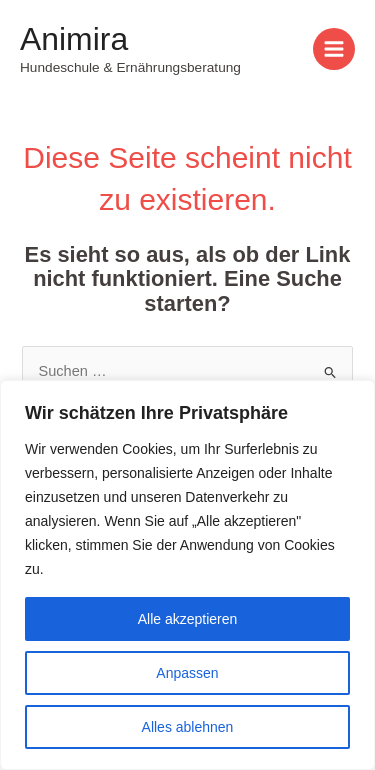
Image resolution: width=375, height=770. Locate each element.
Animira (74, 39)
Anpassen (187, 673)
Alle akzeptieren (188, 619)
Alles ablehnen (188, 727)
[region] (187, 575)
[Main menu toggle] (334, 49)
